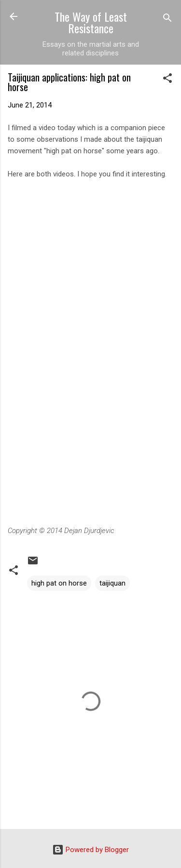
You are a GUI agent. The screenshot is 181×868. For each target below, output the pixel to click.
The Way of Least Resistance (91, 22)
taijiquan (112, 583)
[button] (167, 80)
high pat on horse (59, 583)
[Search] (167, 20)
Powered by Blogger (90, 850)
